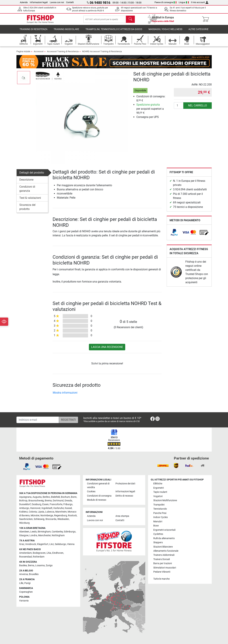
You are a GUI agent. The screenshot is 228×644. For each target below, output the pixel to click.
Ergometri (159, 488)
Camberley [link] (57, 532)
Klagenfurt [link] (43, 544)
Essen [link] (45, 504)
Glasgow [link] (24, 535)
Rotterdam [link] (39, 557)
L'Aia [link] (49, 553)
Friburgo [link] (68, 504)
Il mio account (200, 2)
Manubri (158, 522)
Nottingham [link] (58, 535)
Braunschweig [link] (36, 501)
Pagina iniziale (23, 54)
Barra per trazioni (163, 563)
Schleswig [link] (39, 519)
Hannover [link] (35, 508)
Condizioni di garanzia (27, 191)
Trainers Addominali (164, 555)
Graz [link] (22, 544)
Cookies (91, 491)
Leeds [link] (33, 532)
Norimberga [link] (47, 516)
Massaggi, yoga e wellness (165, 32)
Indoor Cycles (161, 517)
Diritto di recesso (124, 496)
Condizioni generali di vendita (98, 485)
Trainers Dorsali (162, 559)
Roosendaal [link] (26, 557)
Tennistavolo (160, 509)
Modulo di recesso (97, 500)
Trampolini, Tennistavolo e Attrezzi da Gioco (114, 32)
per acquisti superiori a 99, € (150, 111)
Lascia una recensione (107, 349)
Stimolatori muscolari (165, 568)
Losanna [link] (40, 565)
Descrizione (26, 182)
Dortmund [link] (58, 501)
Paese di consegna (166, 2)
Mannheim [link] (61, 512)
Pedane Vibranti (162, 572)
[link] (174, 235)
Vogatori (158, 496)
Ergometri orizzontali (164, 530)
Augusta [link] (37, 497)
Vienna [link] (71, 544)
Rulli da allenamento (164, 538)
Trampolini (159, 505)
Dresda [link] (68, 501)
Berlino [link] (46, 497)
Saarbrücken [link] (26, 519)
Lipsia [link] (41, 512)
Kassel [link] (68, 508)
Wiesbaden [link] (63, 519)
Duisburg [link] (36, 504)
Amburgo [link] (24, 508)
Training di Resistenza (33, 32)
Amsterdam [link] (25, 553)
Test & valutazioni (30, 200)
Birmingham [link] (44, 532)
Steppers (158, 542)
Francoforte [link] (56, 504)
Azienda (24, 2)
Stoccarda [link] (51, 519)
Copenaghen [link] (26, 592)
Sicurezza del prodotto (27, 209)
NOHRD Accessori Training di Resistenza (102, 54)
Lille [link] (21, 583)
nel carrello (198, 108)
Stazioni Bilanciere (163, 547)
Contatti (70, 2)
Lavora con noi (57, 2)
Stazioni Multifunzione (165, 500)
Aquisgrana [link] (25, 497)
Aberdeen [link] (24, 532)
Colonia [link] (33, 512)
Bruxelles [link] (34, 574)
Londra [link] (33, 535)
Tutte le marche (161, 579)
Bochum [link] (65, 497)
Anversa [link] (24, 574)
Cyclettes (158, 534)
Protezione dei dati (125, 484)
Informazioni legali (39, 2)
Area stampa (122, 516)
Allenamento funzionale (166, 551)
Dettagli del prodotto (32, 175)
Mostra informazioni (65, 395)
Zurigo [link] (49, 565)
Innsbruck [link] (31, 544)
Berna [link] (31, 565)
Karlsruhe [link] (59, 508)
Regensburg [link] (61, 516)
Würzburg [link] (24, 523)
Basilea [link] (23, 565)
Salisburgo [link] (60, 544)
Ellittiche (158, 484)
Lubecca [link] (50, 512)
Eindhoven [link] (58, 553)
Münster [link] (35, 516)
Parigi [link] (27, 583)
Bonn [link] (74, 497)
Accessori (39, 54)
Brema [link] (48, 501)
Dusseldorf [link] (25, 504)
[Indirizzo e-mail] (38, 420)
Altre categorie (198, 32)
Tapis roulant (160, 492)
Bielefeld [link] (56, 497)
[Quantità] (179, 108)
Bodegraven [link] (39, 553)
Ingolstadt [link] (47, 508)
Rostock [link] (72, 516)
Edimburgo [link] (70, 532)
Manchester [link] (44, 535)
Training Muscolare (66, 32)
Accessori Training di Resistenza (63, 54)
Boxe (156, 526)
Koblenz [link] (23, 512)
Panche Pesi (160, 513)
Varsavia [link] (24, 601)
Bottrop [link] (23, 501)
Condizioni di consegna (99, 496)
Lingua (184, 2)
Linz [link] (52, 544)
